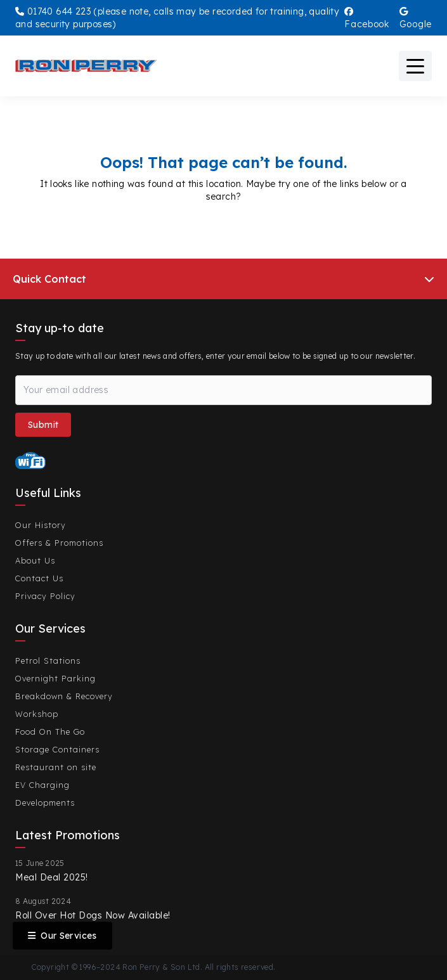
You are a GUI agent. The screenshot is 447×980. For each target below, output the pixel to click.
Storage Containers (57, 749)
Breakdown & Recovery (64, 696)
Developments (45, 803)
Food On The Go (50, 732)
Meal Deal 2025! (52, 877)
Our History (41, 525)
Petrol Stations (48, 661)
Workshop (37, 714)
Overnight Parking (55, 678)
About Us (35, 560)
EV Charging (42, 785)
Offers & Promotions (59, 543)
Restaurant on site (56, 767)
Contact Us (39, 578)
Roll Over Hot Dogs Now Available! (93, 915)
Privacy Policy (45, 596)
